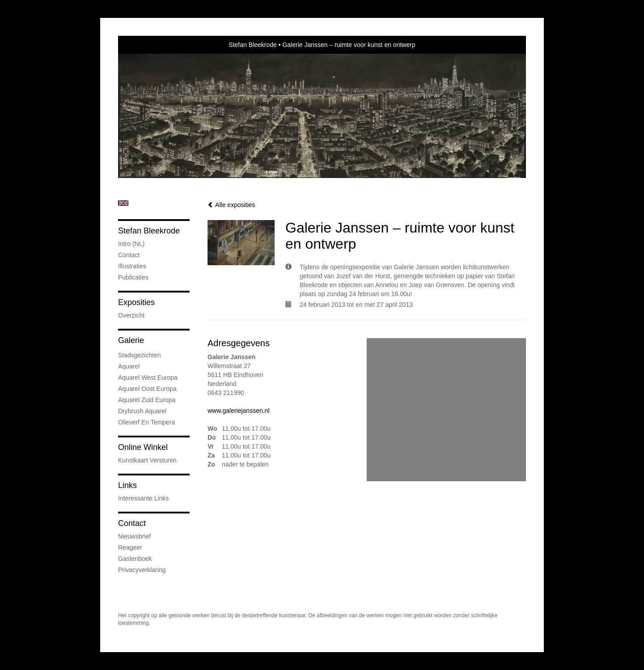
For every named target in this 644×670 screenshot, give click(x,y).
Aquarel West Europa (148, 377)
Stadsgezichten (140, 355)
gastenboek (135, 559)
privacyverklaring (142, 570)
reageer (130, 547)
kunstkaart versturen (147, 460)
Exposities (136, 302)
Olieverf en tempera (146, 422)
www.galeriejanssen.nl (239, 411)
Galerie (131, 340)
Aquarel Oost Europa (147, 389)
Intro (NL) (131, 244)
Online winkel (143, 447)
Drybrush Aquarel (142, 411)
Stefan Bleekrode (252, 45)
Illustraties (132, 266)
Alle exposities (231, 205)
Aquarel (129, 366)
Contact (129, 255)
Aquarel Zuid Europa (147, 400)
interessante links (144, 498)
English (123, 203)
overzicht (131, 315)
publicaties (133, 277)
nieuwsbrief (134, 536)
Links (127, 485)
